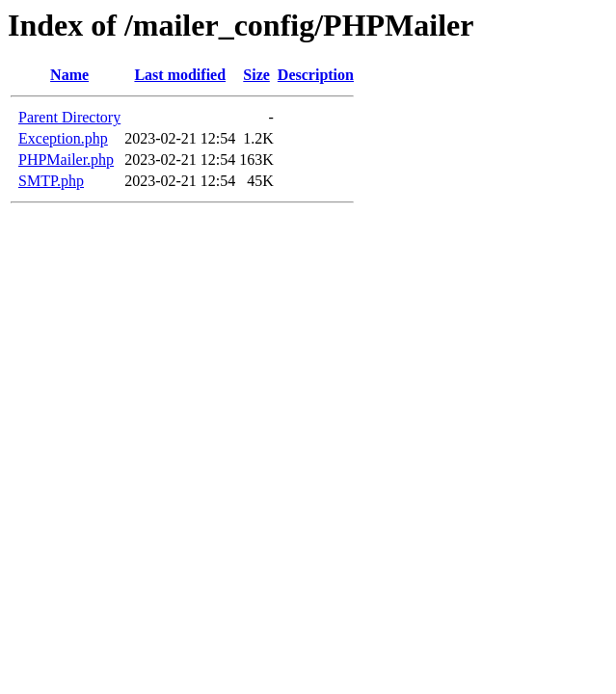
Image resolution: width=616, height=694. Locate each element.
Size (256, 75)
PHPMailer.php (66, 160)
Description (316, 75)
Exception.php (63, 138)
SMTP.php (51, 181)
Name (69, 75)
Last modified (180, 75)
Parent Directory (69, 117)
